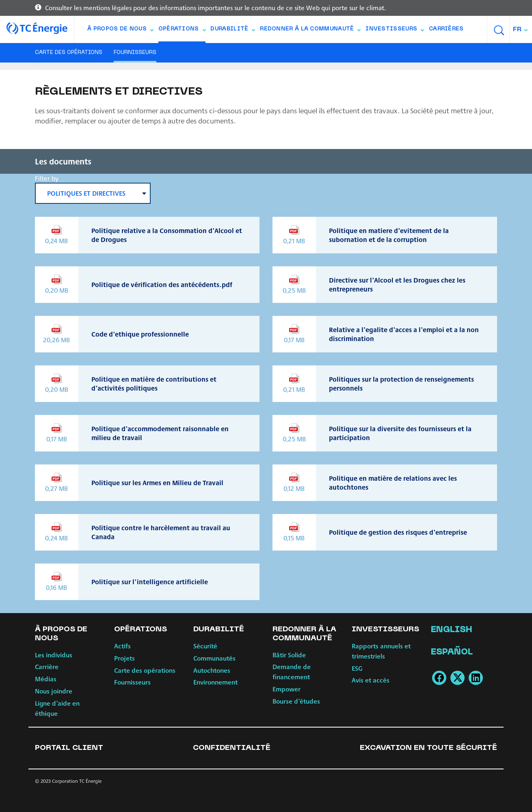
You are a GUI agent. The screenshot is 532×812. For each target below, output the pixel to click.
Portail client (69, 748)
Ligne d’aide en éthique (57, 708)
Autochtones (212, 670)
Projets (124, 658)
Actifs (122, 646)
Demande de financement (292, 672)
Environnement (215, 682)
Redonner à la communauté (310, 31)
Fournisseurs (135, 53)
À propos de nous (120, 31)
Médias (46, 679)
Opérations (182, 31)
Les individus (54, 655)
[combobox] (521, 29)
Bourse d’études (296, 701)
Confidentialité (232, 748)
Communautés (214, 658)
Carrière (47, 666)
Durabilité (232, 31)
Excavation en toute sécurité (428, 748)
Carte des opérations (69, 53)
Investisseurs (395, 31)
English (452, 630)
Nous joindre (54, 691)
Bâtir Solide (289, 655)
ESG (357, 668)
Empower (287, 689)
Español (452, 652)
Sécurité (205, 646)
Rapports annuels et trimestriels (381, 651)
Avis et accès (371, 680)
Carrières (446, 29)
